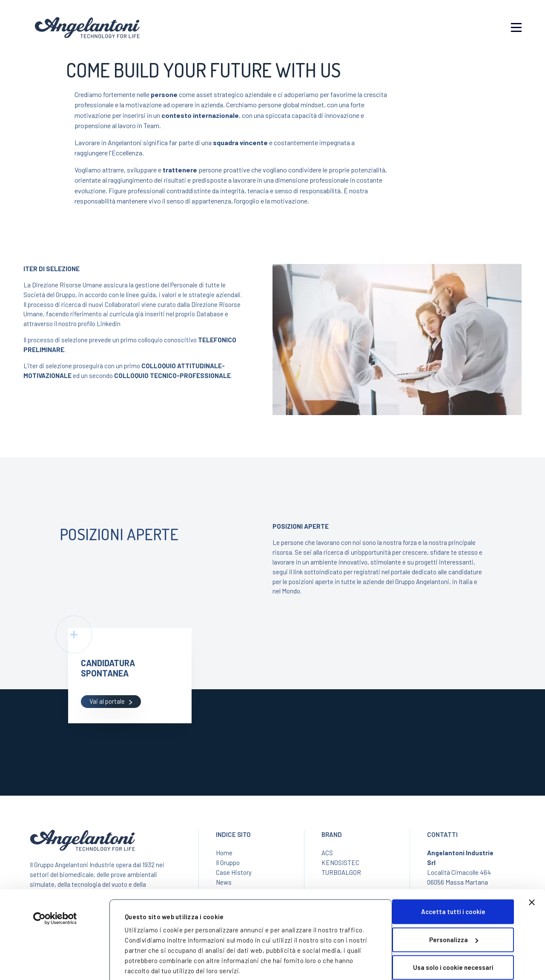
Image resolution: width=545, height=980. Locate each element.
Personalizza (454, 900)
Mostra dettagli (149, 959)
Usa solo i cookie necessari (453, 928)
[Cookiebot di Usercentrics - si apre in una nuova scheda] (55, 880)
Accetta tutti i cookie (453, 873)
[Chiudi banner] (532, 863)
